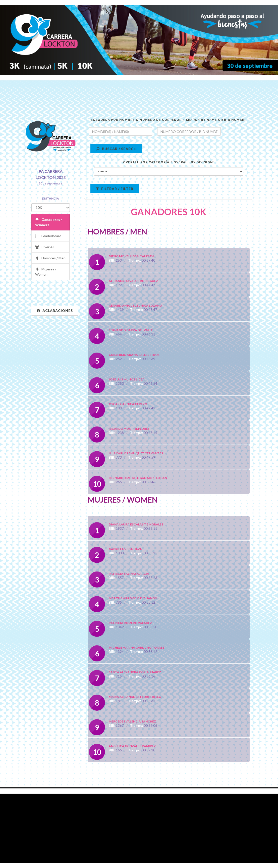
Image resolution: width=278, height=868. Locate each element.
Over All (45, 247)
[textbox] (121, 131)
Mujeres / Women (46, 272)
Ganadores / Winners (49, 222)
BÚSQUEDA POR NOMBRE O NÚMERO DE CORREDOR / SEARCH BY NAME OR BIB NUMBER (169, 120)
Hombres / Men (50, 258)
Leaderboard (48, 236)
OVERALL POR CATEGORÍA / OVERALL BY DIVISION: (169, 162)
